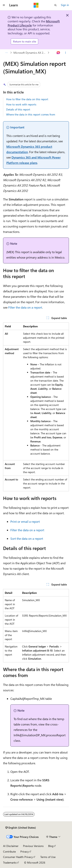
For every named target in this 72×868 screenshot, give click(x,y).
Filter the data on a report (25, 307)
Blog (51, 846)
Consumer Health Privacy (18, 857)
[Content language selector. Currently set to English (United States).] (21, 828)
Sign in (65, 5)
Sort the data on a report (27, 538)
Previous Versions (33, 846)
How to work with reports (21, 104)
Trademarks (10, 862)
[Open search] (55, 5)
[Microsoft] (36, 5)
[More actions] (66, 53)
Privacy (25, 851)
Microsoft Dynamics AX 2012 (30, 53)
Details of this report (18, 109)
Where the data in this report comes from (31, 114)
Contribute (9, 851)
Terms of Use (48, 857)
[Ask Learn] (58, 53)
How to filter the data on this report (27, 99)
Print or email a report (25, 521)
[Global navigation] (4, 5)
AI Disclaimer (11, 846)
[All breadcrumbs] (6, 53)
